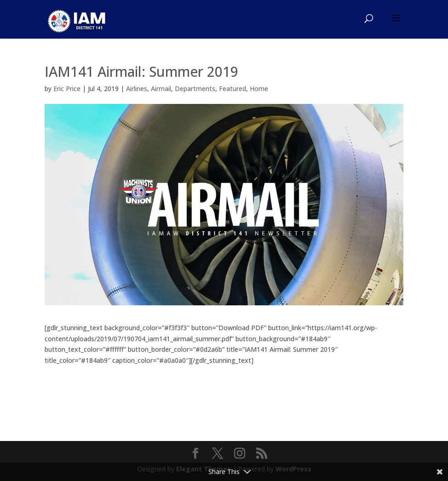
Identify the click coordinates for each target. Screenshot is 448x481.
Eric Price (67, 89)
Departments (195, 89)
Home (259, 89)
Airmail (161, 89)
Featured (233, 89)
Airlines (137, 89)
